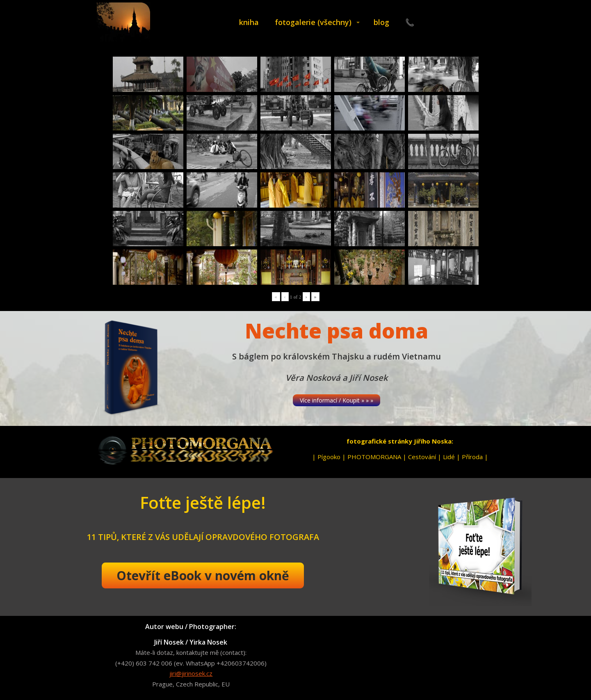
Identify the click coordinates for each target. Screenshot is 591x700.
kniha (249, 22)
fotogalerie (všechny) (313, 22)
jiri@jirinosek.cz (191, 673)
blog (381, 22)
